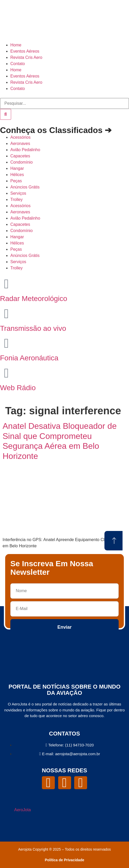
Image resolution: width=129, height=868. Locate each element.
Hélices (17, 175)
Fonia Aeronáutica (29, 358)
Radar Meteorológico (34, 299)
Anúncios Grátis (25, 187)
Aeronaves (20, 143)
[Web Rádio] (6, 373)
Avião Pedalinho (25, 150)
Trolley (16, 199)
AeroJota (22, 810)
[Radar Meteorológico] (6, 284)
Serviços (18, 193)
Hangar (17, 168)
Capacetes (20, 156)
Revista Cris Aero (26, 57)
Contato (18, 64)
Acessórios (20, 137)
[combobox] (64, 103)
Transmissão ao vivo (33, 328)
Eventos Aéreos (25, 51)
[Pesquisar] (6, 114)
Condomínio (21, 162)
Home (16, 45)
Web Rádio (18, 388)
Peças (16, 181)
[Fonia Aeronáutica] (6, 343)
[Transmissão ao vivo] (6, 314)
